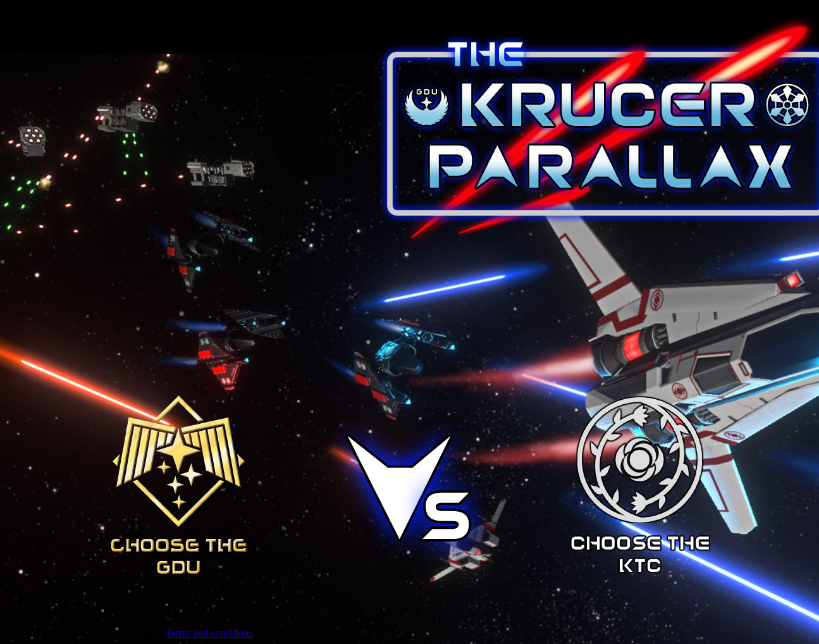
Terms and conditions (209, 633)
